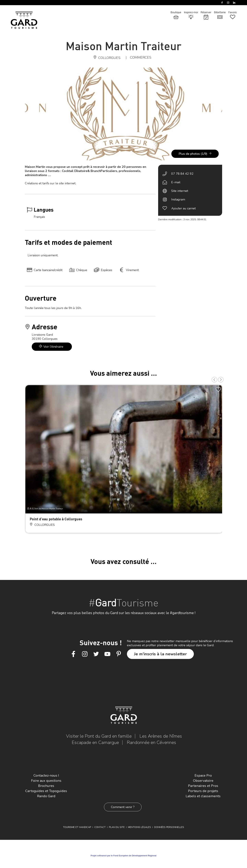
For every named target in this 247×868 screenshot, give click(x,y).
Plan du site (117, 827)
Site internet (180, 191)
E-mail (176, 182)
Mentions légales (139, 827)
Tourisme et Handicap (77, 827)
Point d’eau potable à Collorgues (56, 519)
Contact (100, 827)
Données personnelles (169, 827)
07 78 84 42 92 (182, 174)
